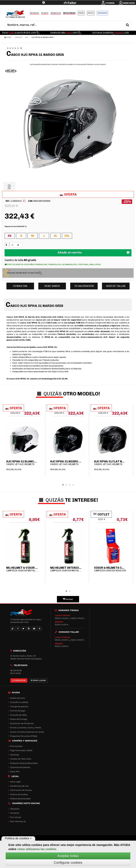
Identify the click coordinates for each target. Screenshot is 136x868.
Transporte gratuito (19, 706)
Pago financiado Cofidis (21, 750)
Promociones (16, 746)
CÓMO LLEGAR (38, 680)
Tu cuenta (110, 3)
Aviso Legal (15, 782)
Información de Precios (21, 790)
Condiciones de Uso (19, 786)
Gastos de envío (17, 698)
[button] (63, 485)
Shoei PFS (15, 772)
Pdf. (9, 187)
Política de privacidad (20, 799)
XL (55, 236)
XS (10, 236)
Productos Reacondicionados (24, 763)
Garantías (15, 755)
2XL (67, 236)
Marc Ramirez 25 (18, 821)
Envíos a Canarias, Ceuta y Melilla (26, 728)
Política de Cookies (19, 794)
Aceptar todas (68, 856)
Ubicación (15, 809)
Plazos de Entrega (19, 719)
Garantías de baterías (20, 767)
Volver (68, 599)
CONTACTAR (19, 680)
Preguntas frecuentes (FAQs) (24, 736)
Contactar (15, 813)
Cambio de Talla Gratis (21, 759)
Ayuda (26, 7)
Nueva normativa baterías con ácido (27, 732)
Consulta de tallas (18, 715)
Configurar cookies (68, 862)
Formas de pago (18, 711)
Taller (72, 3)
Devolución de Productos (22, 723)
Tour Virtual (16, 817)
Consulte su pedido (19, 702)
